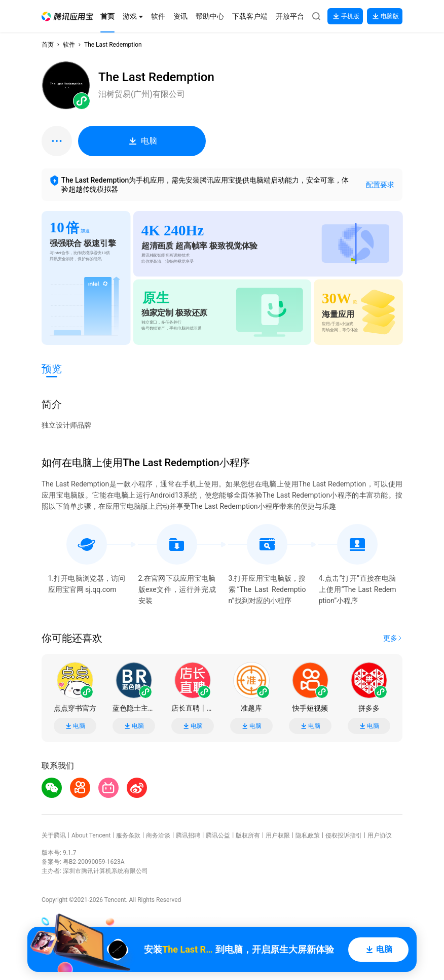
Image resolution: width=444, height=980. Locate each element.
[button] (67, 16)
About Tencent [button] (91, 835)
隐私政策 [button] (308, 835)
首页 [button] (48, 45)
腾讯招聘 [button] (188, 835)
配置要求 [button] (380, 185)
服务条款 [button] (128, 835)
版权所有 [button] (248, 835)
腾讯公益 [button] (218, 835)
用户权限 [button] (278, 835)
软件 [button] (69, 45)
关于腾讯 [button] (54, 835)
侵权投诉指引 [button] (344, 835)
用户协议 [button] (380, 835)
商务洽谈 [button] (158, 835)
